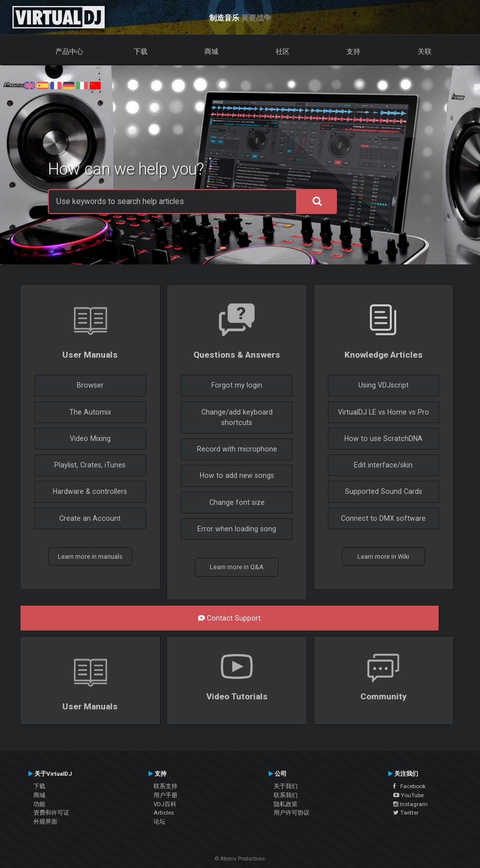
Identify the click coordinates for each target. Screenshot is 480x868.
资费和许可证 (51, 813)
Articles (164, 813)
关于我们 (286, 786)
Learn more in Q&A (237, 567)
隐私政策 (286, 804)
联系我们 (286, 795)
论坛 (160, 822)
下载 (141, 51)
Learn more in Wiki (383, 556)
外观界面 (45, 822)
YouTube (408, 795)
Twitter (406, 813)
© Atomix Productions (240, 859)
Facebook (409, 786)
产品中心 (69, 51)
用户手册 (165, 795)
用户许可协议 (292, 813)
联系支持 (165, 786)
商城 (211, 51)
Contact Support (229, 618)
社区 (283, 51)
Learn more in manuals (90, 556)
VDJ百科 (165, 804)
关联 (425, 51)
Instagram (410, 804)
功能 (39, 804)
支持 (353, 51)
